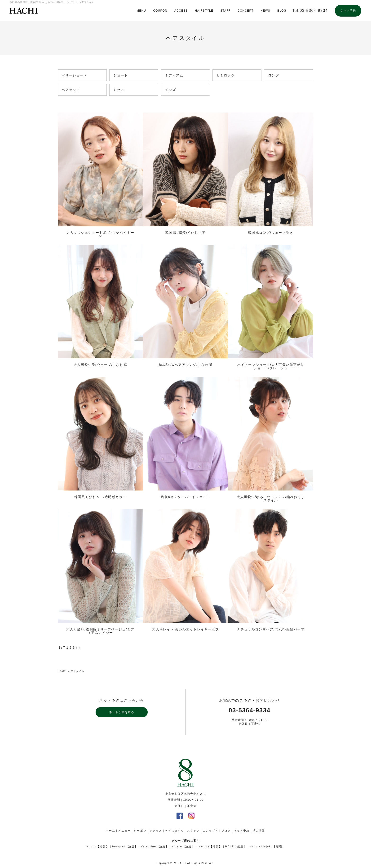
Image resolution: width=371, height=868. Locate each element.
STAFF (225, 11)
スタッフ (193, 831)
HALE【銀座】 (236, 846)
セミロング (226, 76)
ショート (121, 76)
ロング (274, 76)
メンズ (170, 90)
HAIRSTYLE (204, 11)
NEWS (265, 11)
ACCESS (181, 11)
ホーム (110, 831)
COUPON (160, 11)
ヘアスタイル (76, 671)
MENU (141, 11)
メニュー (125, 831)
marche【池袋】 (210, 846)
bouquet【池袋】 (125, 846)
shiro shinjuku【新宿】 (267, 846)
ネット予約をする (122, 712)
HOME (62, 671)
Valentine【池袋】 (155, 846)
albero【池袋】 (183, 846)
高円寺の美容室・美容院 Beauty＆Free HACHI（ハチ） (24, 11)
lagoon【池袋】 (97, 846)
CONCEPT (245, 11)
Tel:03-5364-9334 (310, 11)
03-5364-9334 (249, 710)
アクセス (156, 831)
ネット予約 (348, 11)
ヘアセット (71, 90)
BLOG (282, 11)
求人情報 (259, 831)
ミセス (119, 90)
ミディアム (174, 76)
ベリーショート (75, 76)
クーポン (140, 831)
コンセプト (211, 831)
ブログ (226, 831)
